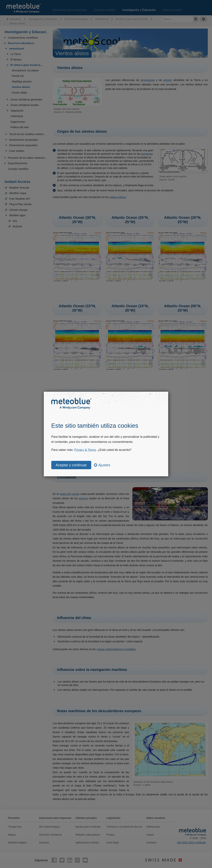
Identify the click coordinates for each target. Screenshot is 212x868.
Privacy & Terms (85, 450)
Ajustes (102, 465)
